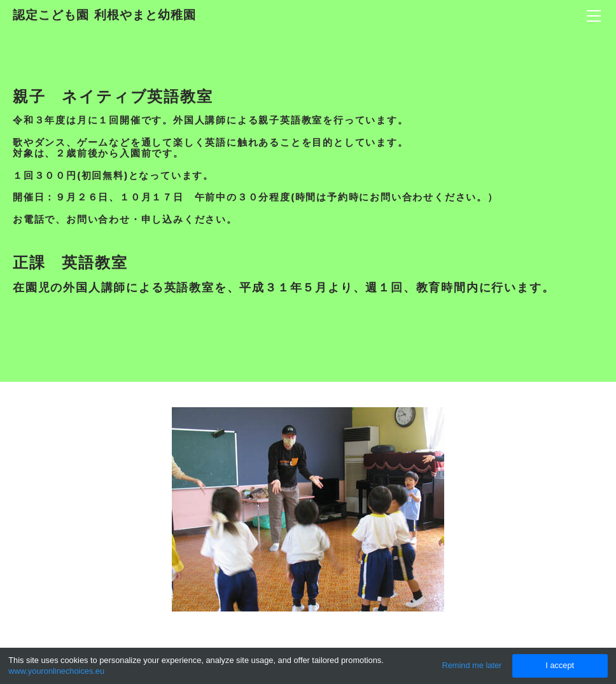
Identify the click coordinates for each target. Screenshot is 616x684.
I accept (560, 665)
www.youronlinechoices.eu (56, 671)
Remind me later (472, 665)
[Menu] (594, 16)
